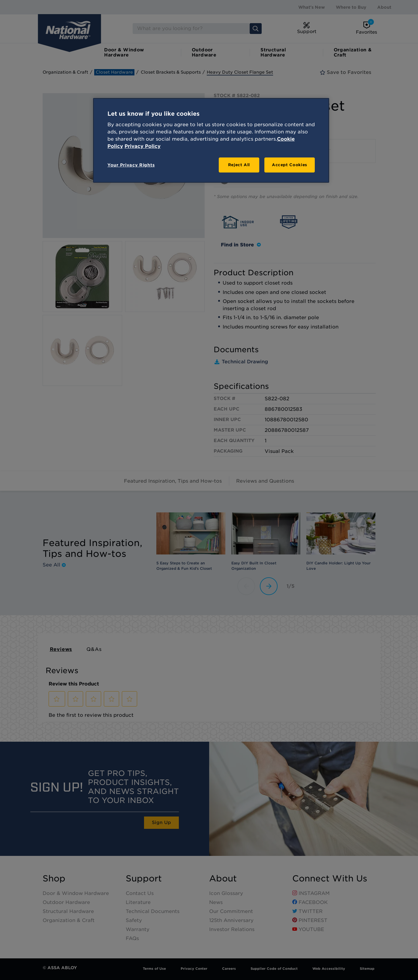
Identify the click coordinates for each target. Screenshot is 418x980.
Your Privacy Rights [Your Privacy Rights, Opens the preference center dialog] (131, 165)
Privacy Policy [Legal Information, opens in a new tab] (143, 146)
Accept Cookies (290, 165)
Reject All (239, 165)
